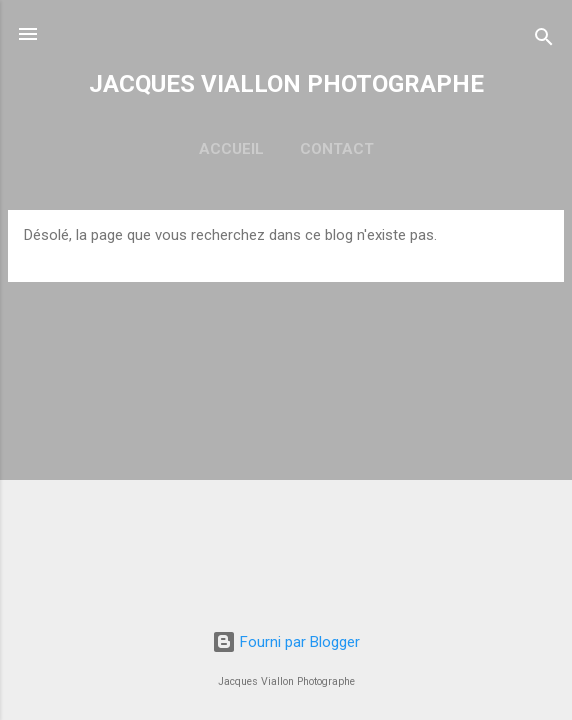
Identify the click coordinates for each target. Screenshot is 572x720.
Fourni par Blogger (286, 642)
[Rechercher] (544, 40)
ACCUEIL (231, 149)
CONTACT (337, 149)
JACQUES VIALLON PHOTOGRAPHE (286, 84)
